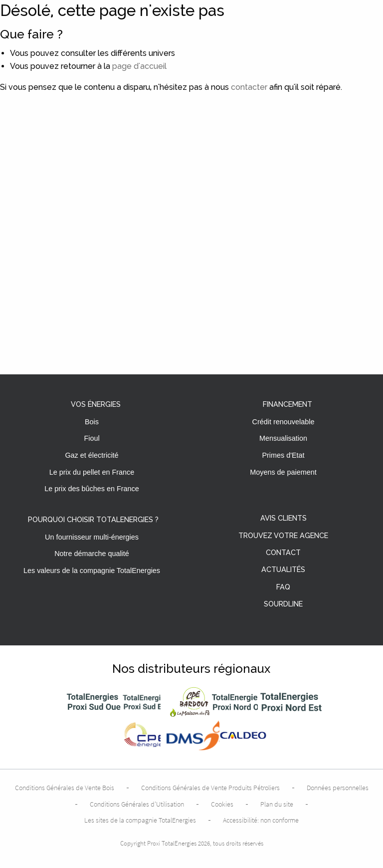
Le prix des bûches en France (92, 489)
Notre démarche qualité (92, 554)
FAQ (283, 587)
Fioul (92, 438)
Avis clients (284, 518)
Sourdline (283, 604)
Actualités (283, 570)
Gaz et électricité (92, 455)
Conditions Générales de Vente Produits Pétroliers (210, 788)
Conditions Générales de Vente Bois (65, 788)
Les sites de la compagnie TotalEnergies (140, 820)
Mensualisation (283, 438)
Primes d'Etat (283, 455)
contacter (249, 87)
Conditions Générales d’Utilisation (137, 804)
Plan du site (277, 804)
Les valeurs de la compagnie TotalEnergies (92, 571)
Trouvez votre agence (283, 536)
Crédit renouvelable (284, 422)
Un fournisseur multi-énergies (92, 537)
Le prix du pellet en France (92, 472)
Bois (92, 422)
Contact (283, 553)
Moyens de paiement (283, 472)
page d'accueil (139, 66)
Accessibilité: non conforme (261, 820)
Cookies (222, 804)
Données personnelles (338, 788)
